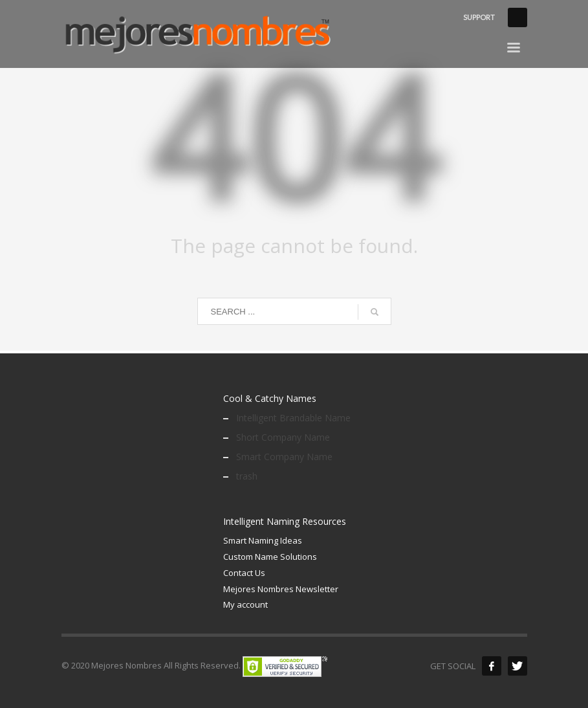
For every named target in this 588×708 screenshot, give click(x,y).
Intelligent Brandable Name (293, 418)
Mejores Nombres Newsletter (281, 589)
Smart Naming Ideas (263, 540)
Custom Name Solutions (270, 557)
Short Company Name (283, 437)
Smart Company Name (284, 457)
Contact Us (244, 573)
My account (245, 604)
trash (247, 476)
